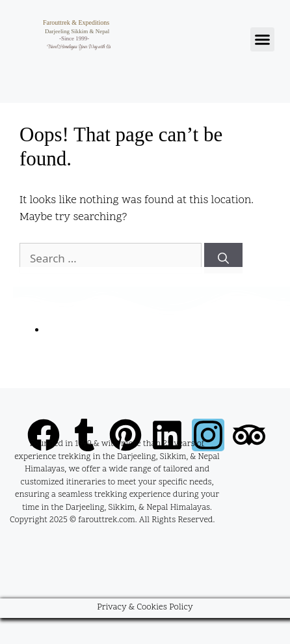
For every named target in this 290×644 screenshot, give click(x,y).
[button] (263, 40)
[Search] (223, 259)
